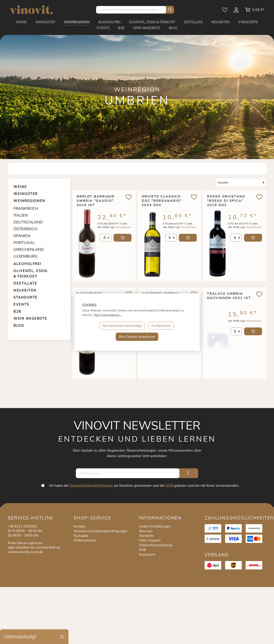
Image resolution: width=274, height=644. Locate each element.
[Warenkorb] (255, 11)
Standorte (146, 536)
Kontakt (79, 526)
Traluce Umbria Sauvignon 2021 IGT (229, 296)
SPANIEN (22, 236)
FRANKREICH (24, 209)
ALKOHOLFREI (27, 264)
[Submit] (188, 473)
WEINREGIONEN (29, 201)
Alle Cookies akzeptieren (137, 337)
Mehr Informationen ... (108, 315)
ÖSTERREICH (24, 229)
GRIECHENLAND (24, 250)
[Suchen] (169, 10)
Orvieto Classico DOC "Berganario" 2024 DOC (162, 201)
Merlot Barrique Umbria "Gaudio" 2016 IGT (96, 201)
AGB (169, 486)
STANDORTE (26, 298)
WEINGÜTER (26, 194)
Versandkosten (123, 229)
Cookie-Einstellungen (155, 526)
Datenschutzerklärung (156, 545)
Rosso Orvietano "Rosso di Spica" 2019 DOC (226, 201)
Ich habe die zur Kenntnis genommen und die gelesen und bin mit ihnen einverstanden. (144, 486)
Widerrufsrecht (85, 540)
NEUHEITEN (25, 290)
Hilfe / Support (150, 540)
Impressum (147, 555)
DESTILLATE (25, 283)
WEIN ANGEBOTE (30, 319)
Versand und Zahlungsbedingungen (100, 531)
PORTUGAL (24, 243)
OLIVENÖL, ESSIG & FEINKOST (31, 274)
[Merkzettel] (225, 11)
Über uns (146, 531)
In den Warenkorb (123, 240)
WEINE (20, 187)
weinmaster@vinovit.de (25, 552)
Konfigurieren (161, 326)
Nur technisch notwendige (121, 326)
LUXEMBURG (24, 256)
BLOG (19, 326)
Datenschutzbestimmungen (91, 486)
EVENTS (21, 305)
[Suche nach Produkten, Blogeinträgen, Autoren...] (131, 10)
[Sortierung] (241, 182)
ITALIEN (21, 215)
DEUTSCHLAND (24, 222)
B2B (17, 312)
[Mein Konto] (236, 11)
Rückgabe (81, 536)
